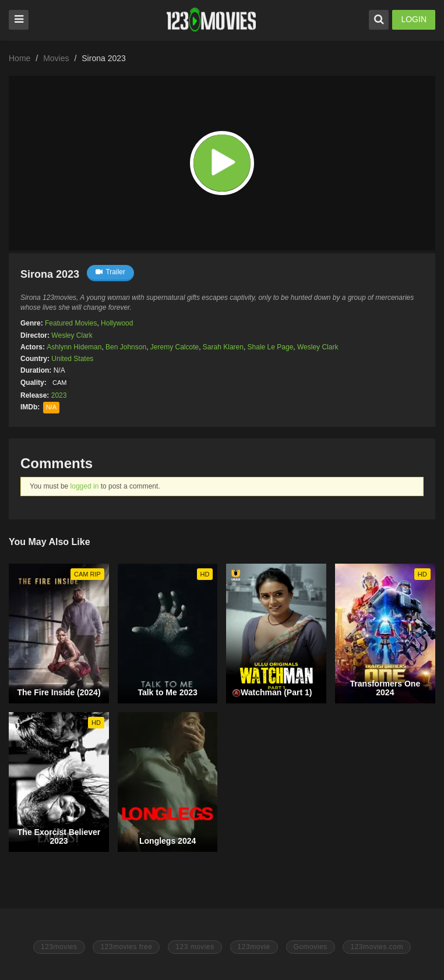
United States (72, 359)
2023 (59, 395)
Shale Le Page (271, 347)
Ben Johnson (126, 347)
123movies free (126, 947)
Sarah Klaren (223, 347)
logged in (85, 486)
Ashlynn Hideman (74, 347)
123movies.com (377, 947)
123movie (254, 947)
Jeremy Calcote (175, 347)
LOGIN (414, 19)
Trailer (110, 272)
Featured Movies (71, 323)
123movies (59, 947)
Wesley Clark (72, 335)
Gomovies (311, 947)
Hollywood (117, 323)
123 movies (195, 947)
